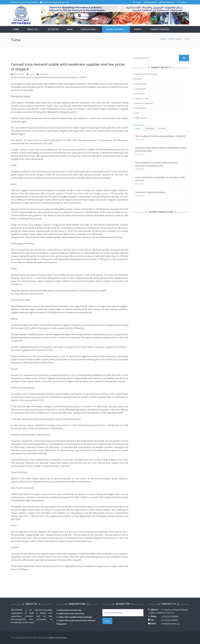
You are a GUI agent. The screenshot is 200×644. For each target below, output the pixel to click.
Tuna (136, 113)
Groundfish (139, 94)
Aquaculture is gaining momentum (150, 192)
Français (182, 2)
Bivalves (137, 79)
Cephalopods (140, 84)
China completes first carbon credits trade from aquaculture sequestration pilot (156, 164)
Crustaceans (139, 89)
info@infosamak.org (58, 2)
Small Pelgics (139, 108)
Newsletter (150, 2)
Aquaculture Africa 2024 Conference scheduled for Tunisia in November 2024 (161, 149)
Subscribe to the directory (71, 613)
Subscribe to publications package (75, 617)
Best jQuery (62, 638)
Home (16, 29)
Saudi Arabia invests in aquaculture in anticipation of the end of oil (160, 179)
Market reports (117, 29)
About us (34, 29)
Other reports (140, 118)
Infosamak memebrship (70, 610)
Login (137, 2)
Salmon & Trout (141, 98)
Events (138, 29)
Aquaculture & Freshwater (145, 74)
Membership (167, 2)
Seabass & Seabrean (143, 103)
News (70, 29)
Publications (90, 29)
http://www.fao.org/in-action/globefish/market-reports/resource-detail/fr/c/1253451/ (51, 77)
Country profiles (160, 29)
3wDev (52, 638)
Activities (53, 29)
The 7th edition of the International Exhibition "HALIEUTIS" (160, 136)
